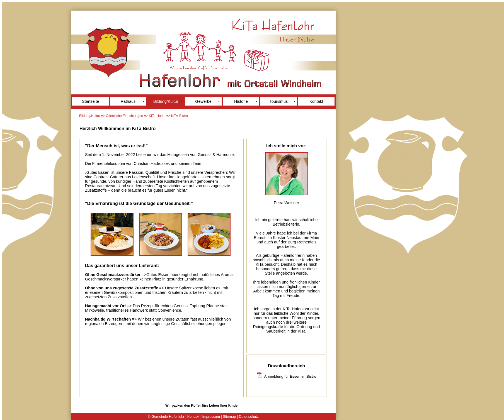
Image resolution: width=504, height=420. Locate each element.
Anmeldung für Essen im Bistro (290, 376)
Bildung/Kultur (166, 101)
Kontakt (316, 101)
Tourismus (279, 101)
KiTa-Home (157, 116)
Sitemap (229, 417)
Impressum (211, 417)
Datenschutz (249, 417)
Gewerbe (203, 101)
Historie (241, 101)
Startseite (90, 101)
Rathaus (128, 101)
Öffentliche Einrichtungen (124, 116)
